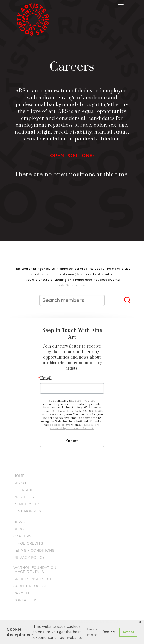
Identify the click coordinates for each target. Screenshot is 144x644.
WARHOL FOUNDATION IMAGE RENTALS (35, 570)
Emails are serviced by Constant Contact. (75, 427)
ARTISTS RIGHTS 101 (32, 579)
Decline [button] (109, 632)
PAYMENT (22, 593)
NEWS (19, 522)
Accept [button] (128, 632)
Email (46, 378)
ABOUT (20, 483)
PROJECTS (24, 497)
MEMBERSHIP (26, 504)
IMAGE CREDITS (28, 543)
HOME (19, 476)
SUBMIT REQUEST (30, 586)
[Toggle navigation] (121, 6)
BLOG (19, 529)
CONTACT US (26, 600)
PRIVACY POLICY (29, 558)
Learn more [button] (93, 632)
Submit (72, 441)
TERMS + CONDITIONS (34, 551)
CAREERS (23, 536)
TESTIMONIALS (27, 511)
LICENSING (23, 490)
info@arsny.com (72, 285)
